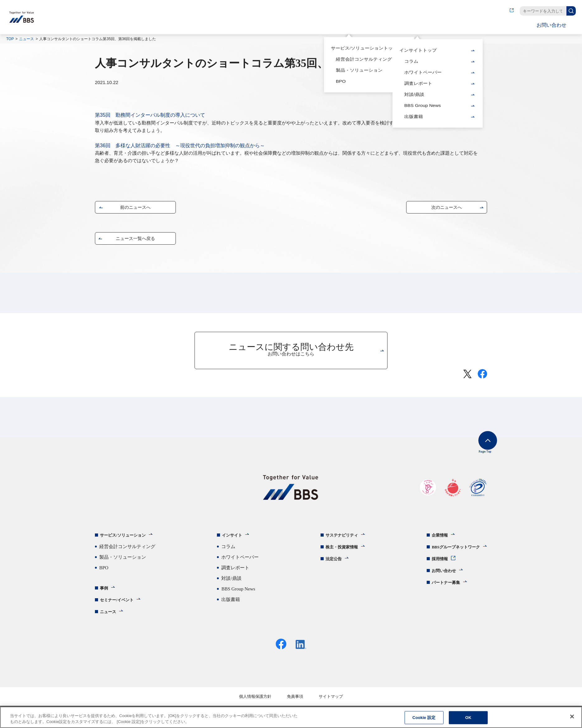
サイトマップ (331, 703)
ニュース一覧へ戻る (135, 240)
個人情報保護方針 (255, 703)
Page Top (478, 450)
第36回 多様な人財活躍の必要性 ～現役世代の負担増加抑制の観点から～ (180, 146)
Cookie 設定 (424, 718)
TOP (10, 39)
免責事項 (295, 703)
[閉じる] (572, 716)
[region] (291, 717)
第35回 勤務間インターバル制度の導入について (150, 115)
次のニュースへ (447, 209)
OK (468, 718)
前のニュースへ (135, 209)
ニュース (26, 39)
